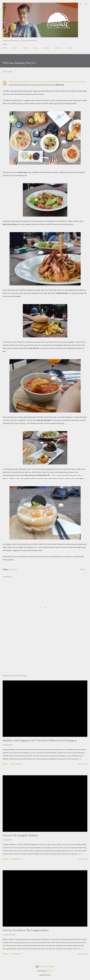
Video (25, 48)
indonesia (13, 569)
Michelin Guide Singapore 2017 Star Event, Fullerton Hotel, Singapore (40, 740)
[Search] (81, 4)
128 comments (16, 764)
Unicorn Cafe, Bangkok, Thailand (20, 835)
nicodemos (50, 971)
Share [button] (82, 569)
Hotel (35, 48)
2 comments (15, 954)
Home (5, 48)
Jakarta (46, 48)
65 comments (15, 859)
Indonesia (58, 48)
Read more (83, 764)
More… (70, 48)
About (15, 48)
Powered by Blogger (45, 967)
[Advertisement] (45, 652)
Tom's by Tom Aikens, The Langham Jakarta (26, 930)
